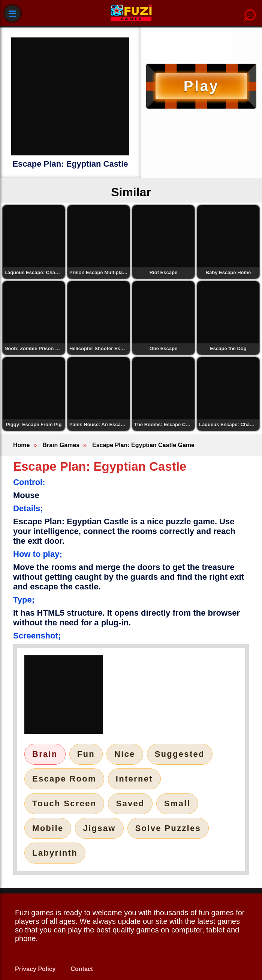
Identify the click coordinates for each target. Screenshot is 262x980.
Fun (86, 754)
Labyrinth (55, 853)
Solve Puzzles (168, 828)
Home (21, 445)
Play (201, 86)
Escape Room (64, 779)
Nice (125, 754)
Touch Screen (64, 803)
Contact (82, 969)
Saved (130, 803)
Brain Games (61, 445)
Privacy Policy (35, 969)
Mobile (48, 828)
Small (177, 803)
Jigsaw (99, 828)
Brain (45, 754)
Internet (134, 779)
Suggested (180, 754)
